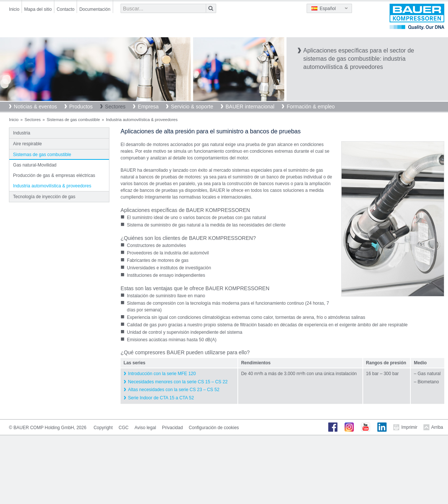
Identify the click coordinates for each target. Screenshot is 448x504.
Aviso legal (145, 428)
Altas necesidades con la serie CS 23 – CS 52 (174, 390)
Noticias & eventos (35, 107)
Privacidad (172, 428)
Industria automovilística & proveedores (52, 186)
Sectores (115, 107)
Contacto (65, 9)
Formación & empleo (311, 107)
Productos (81, 107)
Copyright (103, 428)
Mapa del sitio (38, 9)
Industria (22, 133)
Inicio (14, 9)
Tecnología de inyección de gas (44, 197)
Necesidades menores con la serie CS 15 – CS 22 (178, 382)
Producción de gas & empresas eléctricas (54, 175)
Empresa (148, 107)
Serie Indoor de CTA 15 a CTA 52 (161, 398)
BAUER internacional (250, 107)
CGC (124, 428)
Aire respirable (27, 144)
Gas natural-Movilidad (35, 165)
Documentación (95, 9)
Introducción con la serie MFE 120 (162, 374)
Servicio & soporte (192, 107)
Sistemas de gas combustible (73, 120)
